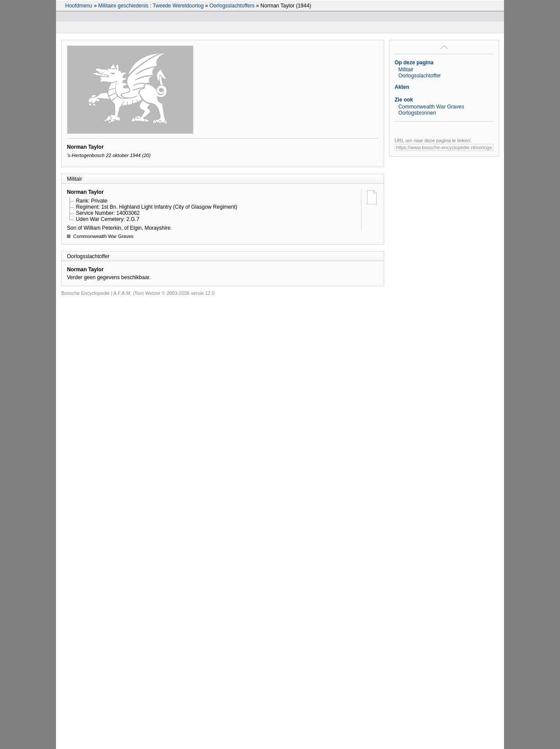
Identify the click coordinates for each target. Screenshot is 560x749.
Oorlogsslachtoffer (419, 76)
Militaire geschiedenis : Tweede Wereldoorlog (151, 6)
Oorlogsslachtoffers (232, 6)
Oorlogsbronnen (417, 113)
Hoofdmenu (79, 6)
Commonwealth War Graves (431, 107)
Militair (406, 70)
